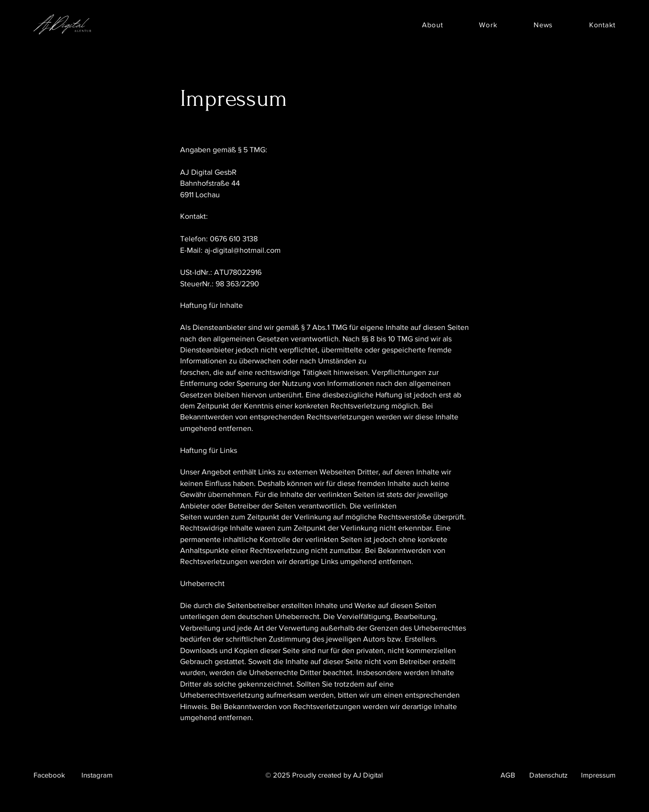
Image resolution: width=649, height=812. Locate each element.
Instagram (97, 775)
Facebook (49, 775)
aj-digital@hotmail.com (243, 250)
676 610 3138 (236, 239)
